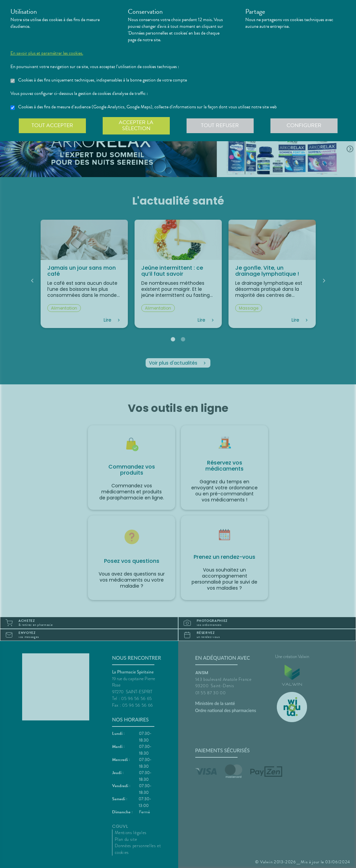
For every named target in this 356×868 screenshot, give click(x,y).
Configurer (304, 125)
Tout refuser (220, 125)
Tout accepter (52, 125)
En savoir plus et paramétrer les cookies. (47, 53)
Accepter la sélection (136, 125)
